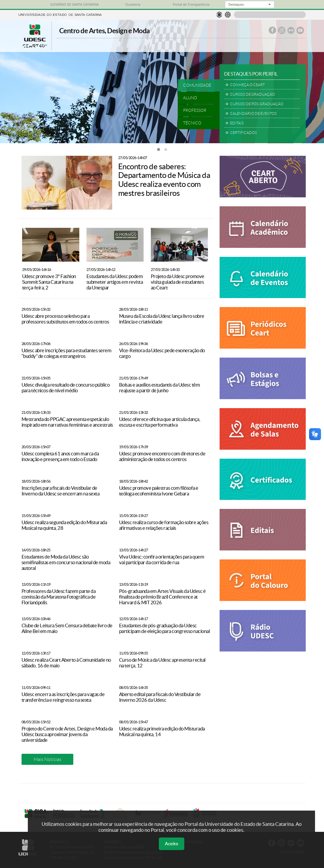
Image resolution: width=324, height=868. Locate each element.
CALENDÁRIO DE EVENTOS (253, 113)
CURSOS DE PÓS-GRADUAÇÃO (257, 104)
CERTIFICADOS (244, 133)
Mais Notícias (47, 759)
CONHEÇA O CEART (247, 85)
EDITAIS (237, 123)
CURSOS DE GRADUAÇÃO (252, 94)
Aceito (172, 844)
